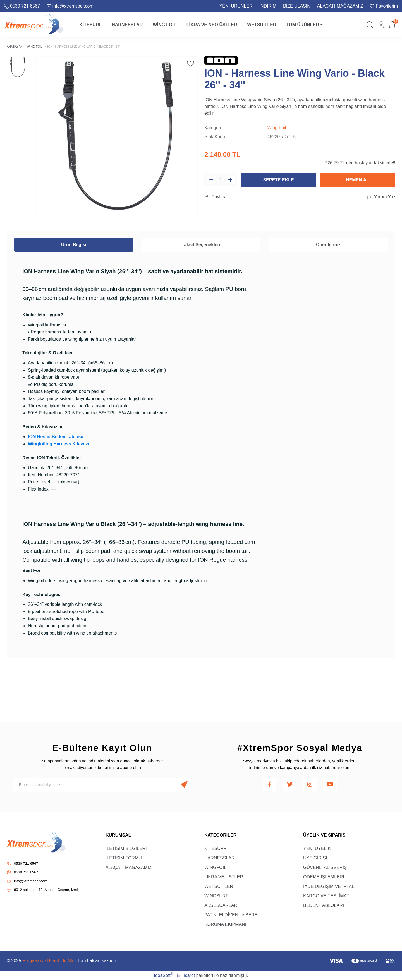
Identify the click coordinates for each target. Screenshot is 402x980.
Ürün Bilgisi (74, 244)
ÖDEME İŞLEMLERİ (324, 877)
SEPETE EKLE (278, 180)
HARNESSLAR (219, 858)
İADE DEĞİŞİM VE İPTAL (329, 886)
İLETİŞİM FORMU (124, 858)
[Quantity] (221, 179)
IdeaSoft (163, 975)
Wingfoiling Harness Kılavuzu (59, 444)
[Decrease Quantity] (211, 179)
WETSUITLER (219, 886)
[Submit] (184, 784)
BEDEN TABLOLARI (324, 905)
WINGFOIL (215, 867)
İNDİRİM (268, 6)
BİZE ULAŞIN (297, 6)
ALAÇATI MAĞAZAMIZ (340, 6)
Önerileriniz (328, 244)
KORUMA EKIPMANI (225, 924)
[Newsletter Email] (102, 784)
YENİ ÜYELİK (317, 848)
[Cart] (392, 25)
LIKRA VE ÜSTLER (224, 877)
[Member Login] (381, 25)
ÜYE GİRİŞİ (315, 858)
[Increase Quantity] (230, 179)
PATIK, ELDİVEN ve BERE (231, 915)
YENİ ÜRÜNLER (236, 6)
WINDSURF (216, 896)
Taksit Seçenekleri (201, 244)
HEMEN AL (357, 180)
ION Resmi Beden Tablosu (56, 436)
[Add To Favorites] (190, 63)
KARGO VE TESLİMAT (326, 896)
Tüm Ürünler (304, 25)
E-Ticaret (186, 975)
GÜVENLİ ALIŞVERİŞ (325, 867)
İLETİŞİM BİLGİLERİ (126, 848)
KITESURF (215, 848)
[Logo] (34, 24)
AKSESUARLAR (221, 905)
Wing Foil (277, 127)
